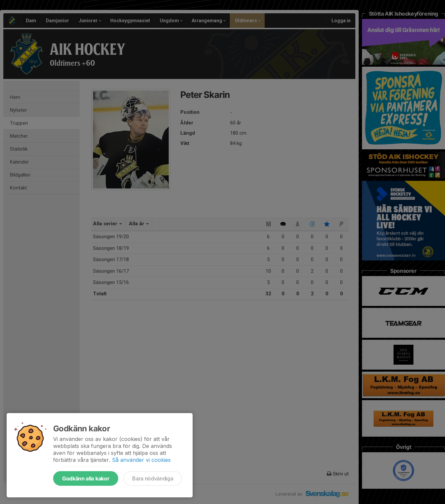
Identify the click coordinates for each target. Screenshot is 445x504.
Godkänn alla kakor (86, 478)
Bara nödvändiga (153, 478)
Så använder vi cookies (141, 460)
